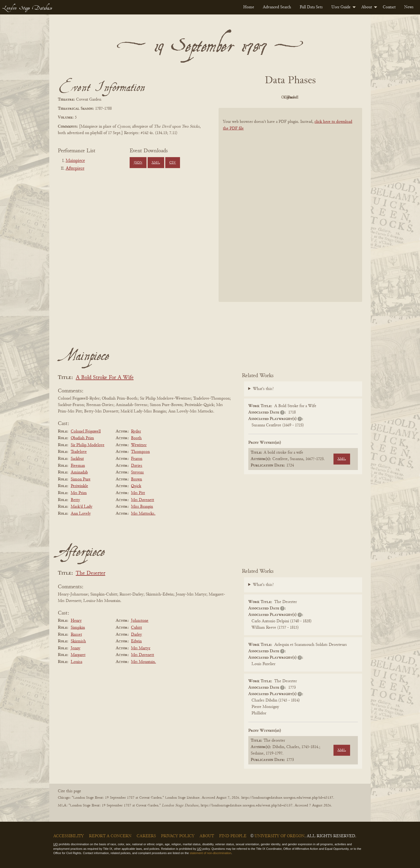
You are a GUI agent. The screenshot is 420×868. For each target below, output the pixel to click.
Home (249, 7)
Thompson (140, 452)
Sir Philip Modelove (88, 445)
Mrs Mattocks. (143, 514)
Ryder (136, 431)
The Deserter (91, 573)
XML (156, 163)
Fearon (137, 459)
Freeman (78, 466)
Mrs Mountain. (143, 662)
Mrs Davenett (142, 500)
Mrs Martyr (141, 648)
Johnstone (140, 621)
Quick (136, 486)
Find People (233, 836)
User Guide (341, 7)
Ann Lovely (81, 514)
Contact (389, 7)
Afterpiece (75, 169)
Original (274, 97)
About (367, 7)
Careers (146, 836)
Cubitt (136, 628)
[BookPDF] (290, 212)
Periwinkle (79, 486)
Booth (136, 438)
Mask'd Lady (82, 507)
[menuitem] (249, 7)
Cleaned (304, 97)
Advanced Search (277, 7)
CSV (173, 163)
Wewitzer (139, 445)
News (409, 7)
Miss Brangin (142, 507)
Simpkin (78, 628)
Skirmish (78, 641)
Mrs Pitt (138, 493)
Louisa (76, 662)
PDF (245, 97)
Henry (76, 621)
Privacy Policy (178, 836)
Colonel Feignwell (86, 431)
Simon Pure (81, 479)
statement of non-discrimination (210, 853)
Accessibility (69, 836)
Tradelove (79, 452)
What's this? (263, 389)
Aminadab (79, 472)
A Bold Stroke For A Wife (105, 378)
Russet (76, 635)
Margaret (78, 655)
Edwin (136, 641)
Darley (136, 635)
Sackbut (77, 459)
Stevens (137, 472)
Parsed (333, 97)
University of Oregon (280, 836)
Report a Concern (110, 836)
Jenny (76, 648)
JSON (138, 163)
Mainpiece (75, 161)
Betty (75, 500)
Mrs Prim (79, 493)
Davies (137, 466)
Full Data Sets (311, 7)
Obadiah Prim (82, 438)
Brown (136, 479)
